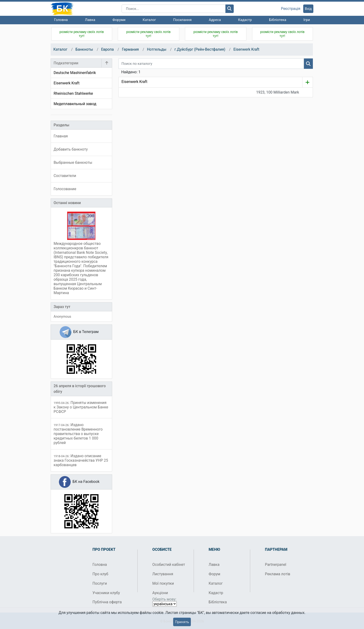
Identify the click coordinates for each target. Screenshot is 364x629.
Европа (107, 49)
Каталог (149, 20)
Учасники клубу (106, 593)
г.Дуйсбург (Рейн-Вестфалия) (200, 49)
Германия (130, 49)
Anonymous (62, 317)
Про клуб (100, 574)
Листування (163, 574)
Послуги (100, 583)
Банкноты (84, 49)
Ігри (307, 20)
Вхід (308, 9)
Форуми (119, 20)
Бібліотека (278, 20)
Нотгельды (157, 49)
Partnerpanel (276, 565)
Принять (182, 622)
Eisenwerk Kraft (246, 49)
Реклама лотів (278, 574)
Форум (215, 574)
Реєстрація (291, 9)
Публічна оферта (107, 602)
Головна (61, 20)
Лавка (90, 20)
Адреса (215, 20)
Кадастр (245, 20)
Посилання (182, 20)
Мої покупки (163, 583)
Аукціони (160, 593)
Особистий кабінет (169, 565)
